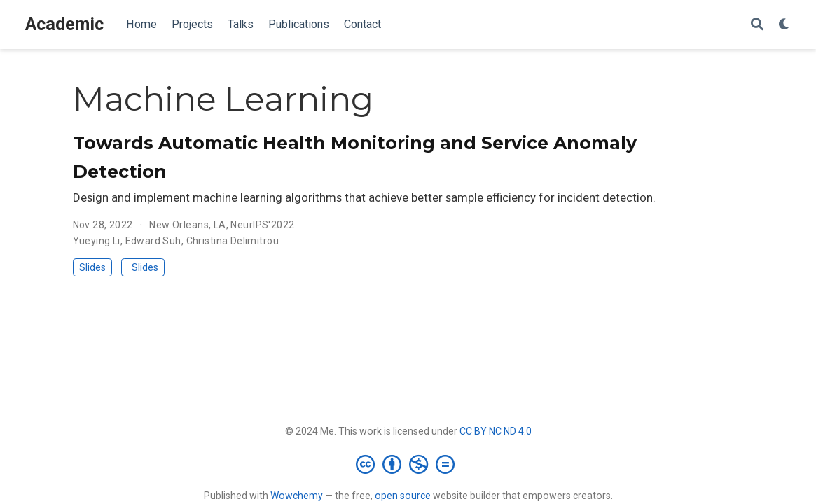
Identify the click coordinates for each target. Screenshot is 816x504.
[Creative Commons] (408, 464)
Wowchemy (297, 496)
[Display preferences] (784, 25)
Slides (92, 267)
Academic (64, 24)
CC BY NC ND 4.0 (496, 431)
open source (403, 496)
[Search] (757, 25)
